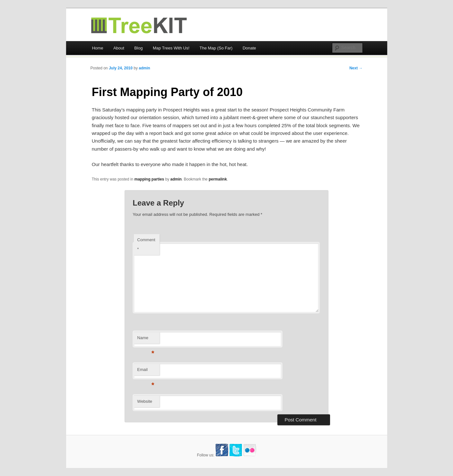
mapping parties (149, 179)
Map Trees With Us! (171, 48)
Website (145, 401)
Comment (146, 244)
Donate (249, 48)
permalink (218, 179)
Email (146, 371)
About (119, 48)
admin (144, 68)
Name (146, 340)
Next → (356, 68)
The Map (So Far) (216, 48)
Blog (138, 48)
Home (98, 48)
